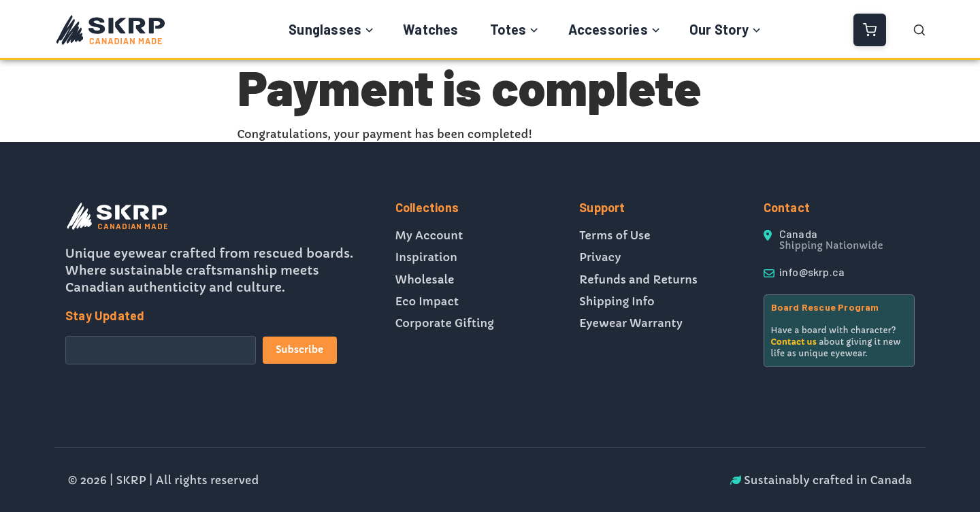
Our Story (719, 29)
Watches (430, 29)
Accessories (608, 29)
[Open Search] (919, 30)
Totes (508, 29)
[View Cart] (870, 30)
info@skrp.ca (812, 272)
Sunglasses (325, 29)
